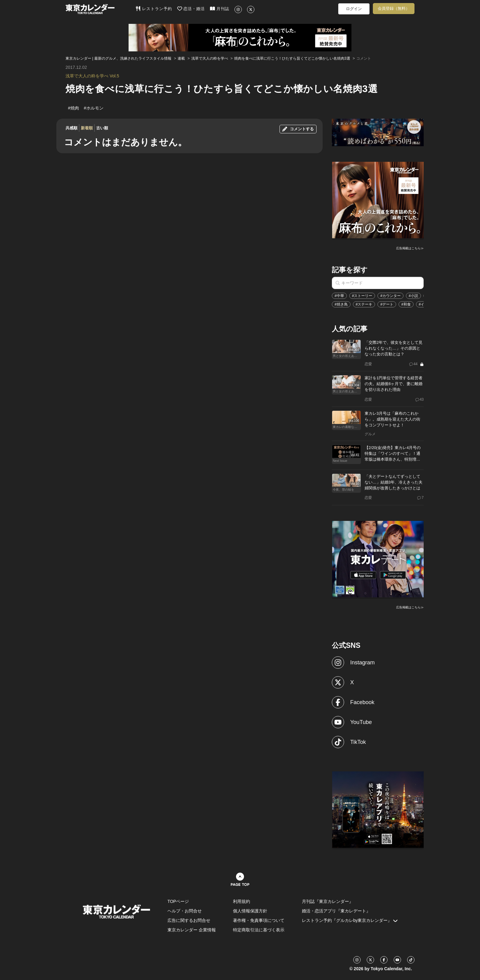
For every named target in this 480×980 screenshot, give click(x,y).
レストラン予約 (154, 9)
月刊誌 (220, 9)
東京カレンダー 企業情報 (192, 930)
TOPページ (178, 901)
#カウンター (390, 296)
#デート (387, 304)
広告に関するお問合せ (189, 920)
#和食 (406, 304)
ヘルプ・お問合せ (185, 911)
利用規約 (242, 901)
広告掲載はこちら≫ (410, 248)
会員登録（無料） (394, 8)
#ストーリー (362, 296)
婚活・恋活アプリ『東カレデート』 (336, 911)
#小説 (413, 296)
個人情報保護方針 (250, 911)
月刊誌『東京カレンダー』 (328, 901)
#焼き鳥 (341, 304)
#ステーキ (364, 304)
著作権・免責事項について (259, 920)
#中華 (339, 296)
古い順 (102, 128)
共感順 (71, 128)
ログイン (354, 9)
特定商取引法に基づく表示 (259, 930)
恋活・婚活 (191, 9)
